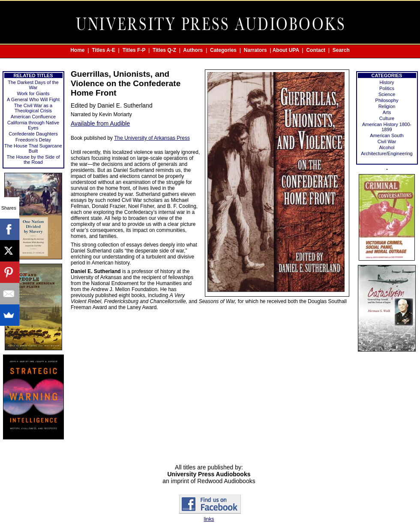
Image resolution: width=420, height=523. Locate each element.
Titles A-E (103, 50)
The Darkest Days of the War (33, 85)
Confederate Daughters (33, 134)
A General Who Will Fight (33, 99)
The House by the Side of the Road (33, 159)
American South (387, 135)
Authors (193, 50)
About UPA (286, 50)
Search (341, 50)
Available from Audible (100, 123)
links (209, 519)
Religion (387, 106)
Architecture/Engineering (387, 153)
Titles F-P (134, 50)
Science (387, 94)
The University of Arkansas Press (152, 138)
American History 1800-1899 (387, 127)
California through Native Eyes (33, 125)
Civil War (387, 141)
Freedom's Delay (33, 140)
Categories (223, 50)
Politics (387, 88)
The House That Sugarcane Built (33, 148)
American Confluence (33, 117)
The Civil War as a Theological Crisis (33, 108)
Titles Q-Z (164, 50)
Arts (387, 112)
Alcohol (387, 147)
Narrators (255, 50)
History (387, 82)
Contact (316, 50)
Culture (387, 118)
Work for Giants (33, 93)
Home (77, 50)
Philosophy (387, 100)
